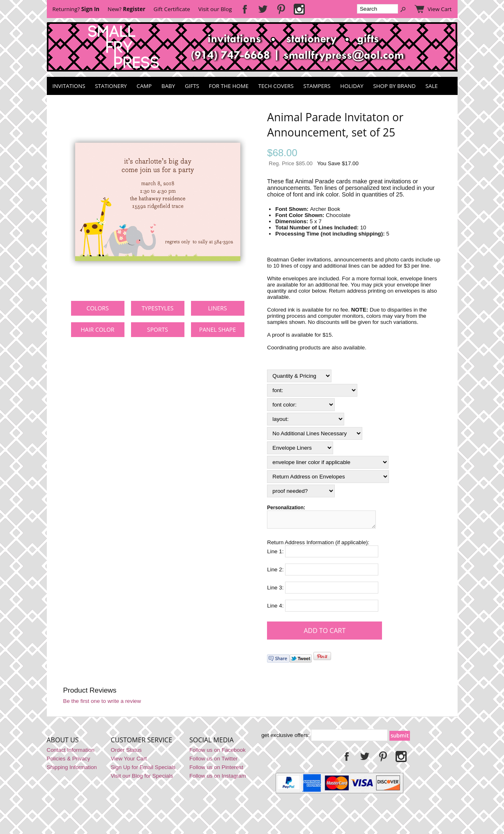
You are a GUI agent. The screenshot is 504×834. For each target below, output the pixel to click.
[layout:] (306, 419)
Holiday (352, 86)
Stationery (111, 86)
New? (127, 9)
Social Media (212, 742)
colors (97, 308)
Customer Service (141, 742)
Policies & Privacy (69, 761)
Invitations (69, 86)
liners (218, 308)
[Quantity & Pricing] (299, 376)
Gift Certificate (172, 9)
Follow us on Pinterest (216, 770)
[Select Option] (315, 433)
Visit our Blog (215, 9)
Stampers (317, 86)
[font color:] (301, 405)
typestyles (158, 308)
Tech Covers (276, 86)
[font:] (312, 390)
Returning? (76, 9)
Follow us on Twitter (214, 761)
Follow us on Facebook (217, 752)
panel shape (218, 329)
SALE (432, 86)
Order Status (126, 752)
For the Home (229, 86)
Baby (168, 86)
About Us (63, 742)
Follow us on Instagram (218, 778)
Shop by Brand (394, 86)
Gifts (192, 86)
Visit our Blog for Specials (142, 778)
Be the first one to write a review (102, 703)
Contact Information (71, 752)
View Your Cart (129, 761)
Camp (144, 86)
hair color (98, 329)
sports (158, 329)
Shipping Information (72, 770)
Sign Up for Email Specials (143, 770)
